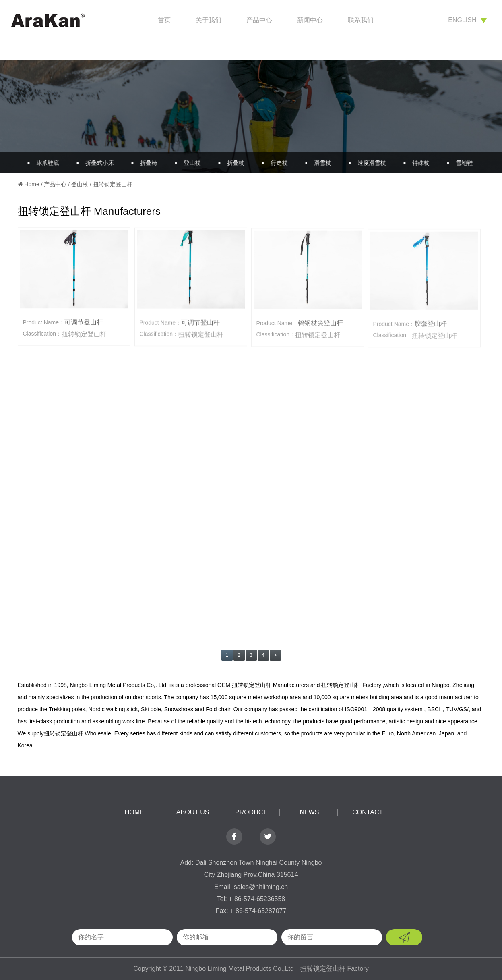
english (467, 20)
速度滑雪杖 (368, 163)
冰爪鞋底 (44, 163)
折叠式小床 (96, 163)
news (309, 812)
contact (368, 812)
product (251, 812)
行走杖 (275, 163)
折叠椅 (145, 163)
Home (32, 184)
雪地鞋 (461, 163)
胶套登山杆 (431, 327)
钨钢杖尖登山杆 (320, 325)
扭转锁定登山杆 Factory (351, 685)
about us (193, 812)
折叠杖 (232, 163)
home (134, 812)
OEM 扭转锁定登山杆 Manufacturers (263, 685)
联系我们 (361, 20)
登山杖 (188, 163)
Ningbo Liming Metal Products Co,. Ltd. (119, 685)
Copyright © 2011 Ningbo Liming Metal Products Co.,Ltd (214, 969)
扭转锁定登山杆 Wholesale (77, 733)
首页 (164, 20)
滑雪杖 (319, 163)
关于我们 (209, 20)
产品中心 (259, 20)
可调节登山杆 (84, 323)
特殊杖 (417, 163)
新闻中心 (310, 20)
